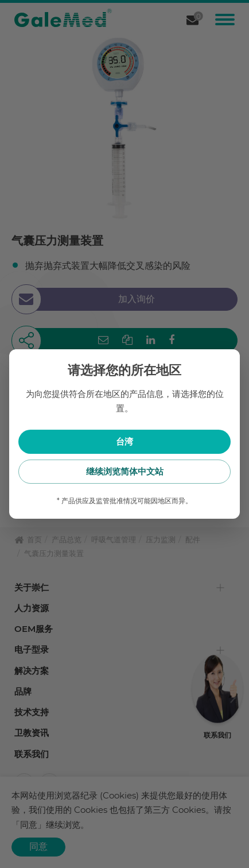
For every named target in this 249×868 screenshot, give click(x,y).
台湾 (124, 441)
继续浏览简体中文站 (125, 471)
